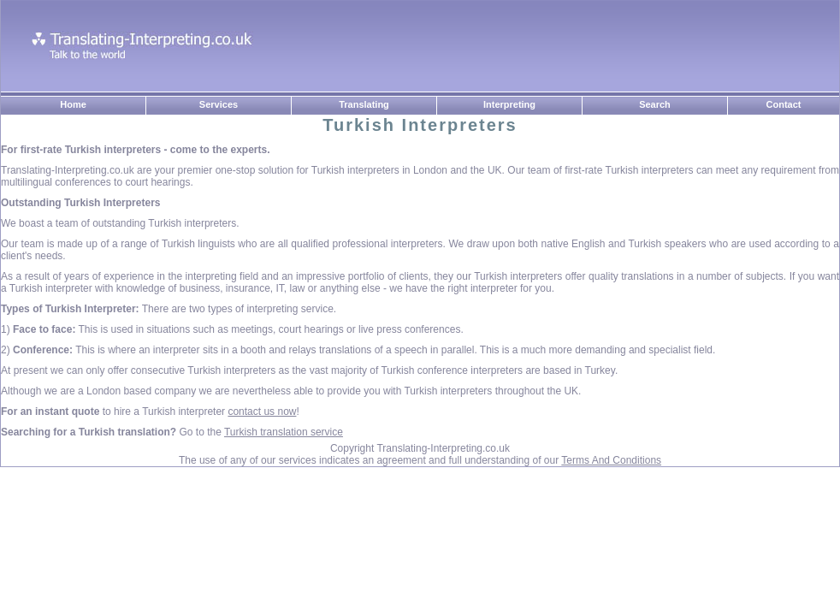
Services (219, 104)
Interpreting (509, 104)
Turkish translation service (284, 432)
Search (655, 104)
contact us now (262, 412)
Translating (364, 104)
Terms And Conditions (611, 460)
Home (73, 104)
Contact (784, 104)
